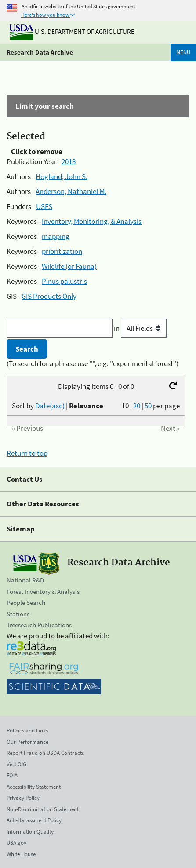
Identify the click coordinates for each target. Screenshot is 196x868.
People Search (26, 602)
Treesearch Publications (39, 625)
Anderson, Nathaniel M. (71, 191)
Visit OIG (16, 764)
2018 (69, 161)
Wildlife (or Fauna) (69, 266)
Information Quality (30, 832)
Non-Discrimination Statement (43, 809)
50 (148, 406)
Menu (183, 52)
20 (137, 406)
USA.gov (16, 843)
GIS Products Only (49, 296)
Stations (18, 614)
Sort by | (58, 406)
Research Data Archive (40, 52)
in (140, 328)
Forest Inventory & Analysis (43, 591)
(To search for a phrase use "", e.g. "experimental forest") (93, 363)
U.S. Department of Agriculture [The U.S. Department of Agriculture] (72, 31)
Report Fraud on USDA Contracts (45, 753)
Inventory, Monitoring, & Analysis (92, 221)
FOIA (12, 775)
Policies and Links (27, 731)
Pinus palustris (64, 281)
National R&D (25, 580)
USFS (44, 206)
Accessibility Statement (34, 787)
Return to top (27, 453)
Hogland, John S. (62, 176)
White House (21, 854)
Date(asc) (50, 406)
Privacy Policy (23, 798)
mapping (56, 236)
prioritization (62, 251)
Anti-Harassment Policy (34, 820)
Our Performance (27, 742)
